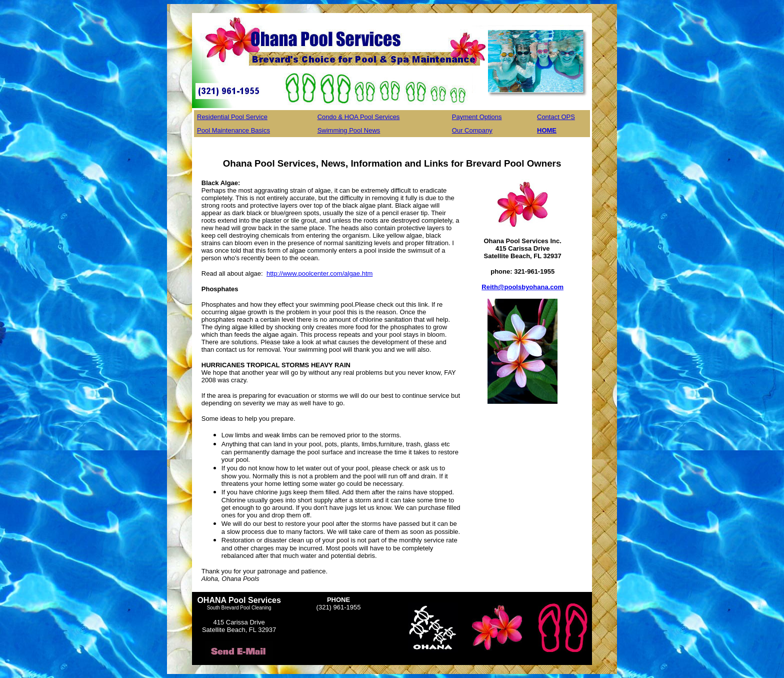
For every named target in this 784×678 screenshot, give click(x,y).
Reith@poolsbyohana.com (522, 287)
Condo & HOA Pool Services (359, 117)
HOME (547, 130)
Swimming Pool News (349, 130)
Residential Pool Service (232, 117)
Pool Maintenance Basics (233, 130)
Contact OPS (556, 117)
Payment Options (477, 117)
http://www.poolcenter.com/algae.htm (319, 273)
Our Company (472, 130)
